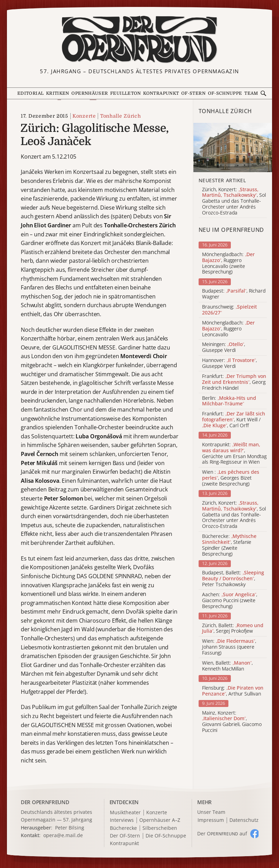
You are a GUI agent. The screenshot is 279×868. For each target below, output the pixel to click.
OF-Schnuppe (225, 93)
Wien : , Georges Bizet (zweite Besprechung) (231, 478)
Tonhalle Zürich (121, 116)
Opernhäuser (90, 93)
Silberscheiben (160, 828)
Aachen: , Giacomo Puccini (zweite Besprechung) (230, 600)
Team (251, 93)
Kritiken (58, 93)
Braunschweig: (229, 310)
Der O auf (222, 833)
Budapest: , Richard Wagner (234, 294)
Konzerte (84, 116)
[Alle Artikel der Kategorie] (233, 148)
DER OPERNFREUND (45, 802)
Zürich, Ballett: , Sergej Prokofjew (233, 629)
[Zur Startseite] (139, 39)
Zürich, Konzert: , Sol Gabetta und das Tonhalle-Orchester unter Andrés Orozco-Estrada (234, 515)
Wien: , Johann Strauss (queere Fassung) (229, 647)
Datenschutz (244, 820)
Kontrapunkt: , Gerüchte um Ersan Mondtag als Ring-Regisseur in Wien (234, 453)
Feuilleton (126, 93)
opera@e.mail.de (63, 835)
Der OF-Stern (125, 836)
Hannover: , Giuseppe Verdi (229, 363)
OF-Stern (193, 93)
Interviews (122, 820)
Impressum (211, 820)
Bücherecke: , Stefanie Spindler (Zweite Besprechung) (229, 545)
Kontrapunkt (161, 93)
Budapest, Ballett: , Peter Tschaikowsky (233, 579)
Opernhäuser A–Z (160, 820)
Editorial (30, 93)
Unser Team (211, 812)
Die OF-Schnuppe (166, 836)
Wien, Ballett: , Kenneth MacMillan (227, 666)
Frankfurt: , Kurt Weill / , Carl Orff (234, 420)
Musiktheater (125, 813)
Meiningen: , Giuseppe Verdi (224, 347)
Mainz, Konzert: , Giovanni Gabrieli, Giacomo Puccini (232, 722)
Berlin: (229, 401)
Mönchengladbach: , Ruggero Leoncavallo (228, 329)
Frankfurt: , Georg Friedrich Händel (234, 382)
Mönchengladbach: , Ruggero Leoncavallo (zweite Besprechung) (228, 263)
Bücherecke (123, 828)
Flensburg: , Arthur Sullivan (233, 691)
